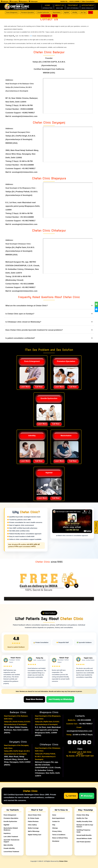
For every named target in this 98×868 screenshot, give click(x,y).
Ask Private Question (84, 842)
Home (54, 815)
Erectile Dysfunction (43, 12)
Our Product (96, 527)
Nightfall (66, 12)
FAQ (54, 825)
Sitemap (55, 828)
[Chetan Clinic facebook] (75, 742)
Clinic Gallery (32, 825)
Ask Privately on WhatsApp (60, 699)
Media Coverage (33, 828)
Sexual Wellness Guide (84, 838)
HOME (47, 7)
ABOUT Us (59, 7)
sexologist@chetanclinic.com (79, 731)
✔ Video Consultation (87, 1)
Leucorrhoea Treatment (11, 852)
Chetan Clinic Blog (83, 815)
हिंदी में (55, 16)
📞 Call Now (71, 796)
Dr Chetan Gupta (33, 818)
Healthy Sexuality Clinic (84, 821)
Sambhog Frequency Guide (83, 831)
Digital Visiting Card (35, 835)
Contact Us (56, 821)
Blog (91, 12)
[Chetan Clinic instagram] (84, 742)
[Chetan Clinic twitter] (79, 742)
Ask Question (46, 16)
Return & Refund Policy (60, 838)
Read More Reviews (34, 699)
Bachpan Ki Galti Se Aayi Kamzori (85, 826)
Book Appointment (58, 818)
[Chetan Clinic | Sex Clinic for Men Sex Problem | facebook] (96, 309)
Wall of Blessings (34, 831)
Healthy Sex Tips (82, 818)
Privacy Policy (57, 831)
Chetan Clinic (63, 861)
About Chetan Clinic (35, 815)
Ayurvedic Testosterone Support (11, 841)
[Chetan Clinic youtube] (89, 742)
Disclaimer (56, 841)
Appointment (88, 7)
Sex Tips (83, 12)
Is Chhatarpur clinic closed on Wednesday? (49, 322)
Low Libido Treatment (11, 836)
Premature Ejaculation (27, 12)
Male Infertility (8, 845)
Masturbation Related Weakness (11, 829)
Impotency (7, 833)
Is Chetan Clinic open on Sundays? (49, 314)
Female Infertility (9, 848)
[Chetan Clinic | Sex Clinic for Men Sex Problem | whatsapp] (96, 304)
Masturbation (57, 12)
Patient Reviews (33, 821)
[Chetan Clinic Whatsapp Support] (70, 742)
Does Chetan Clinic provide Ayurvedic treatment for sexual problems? (49, 330)
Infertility (75, 12)
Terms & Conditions (59, 835)
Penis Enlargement (12, 12)
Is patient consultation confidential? (49, 338)
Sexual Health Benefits (84, 835)
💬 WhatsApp (87, 796)
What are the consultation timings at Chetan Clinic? (49, 306)
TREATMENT (73, 7)
